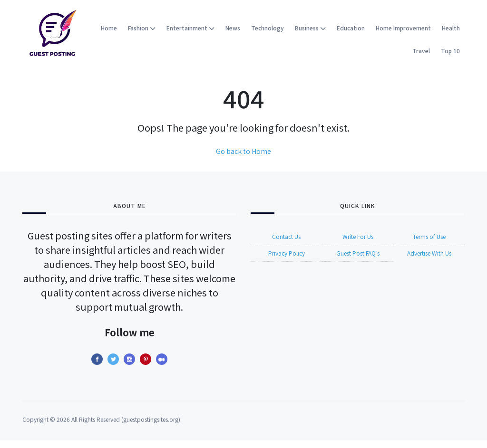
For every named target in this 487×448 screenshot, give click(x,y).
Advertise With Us (429, 260)
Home (109, 28)
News (233, 28)
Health (451, 28)
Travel (421, 51)
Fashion (142, 28)
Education (351, 28)
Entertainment (190, 28)
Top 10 (450, 51)
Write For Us (358, 243)
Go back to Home (243, 151)
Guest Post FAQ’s (358, 260)
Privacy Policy (287, 260)
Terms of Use (429, 243)
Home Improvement (403, 28)
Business (310, 28)
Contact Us (286, 243)
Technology (268, 28)
